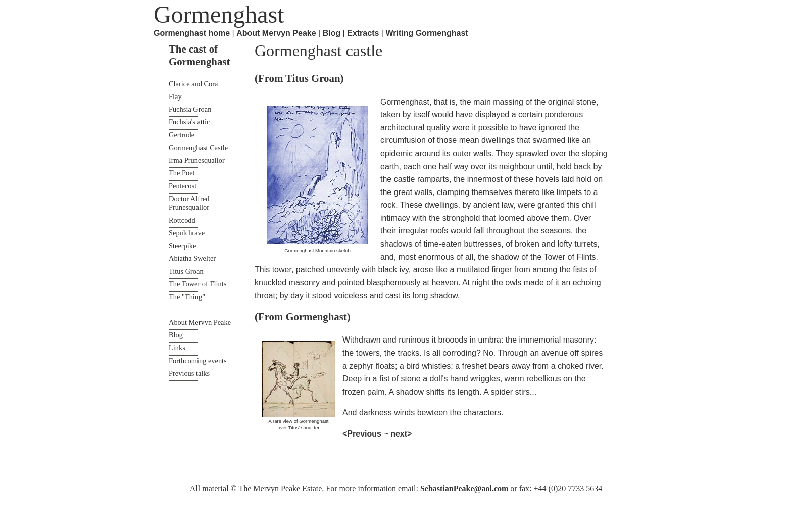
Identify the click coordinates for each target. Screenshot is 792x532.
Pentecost (183, 186)
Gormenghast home (192, 33)
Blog (332, 33)
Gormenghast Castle (198, 148)
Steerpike (182, 246)
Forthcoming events (198, 361)
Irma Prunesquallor (197, 160)
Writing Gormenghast (427, 33)
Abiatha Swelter (192, 258)
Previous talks (189, 373)
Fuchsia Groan (190, 109)
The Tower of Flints (197, 284)
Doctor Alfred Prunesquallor (189, 203)
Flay (175, 96)
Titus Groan (186, 271)
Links (177, 348)
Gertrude (182, 135)
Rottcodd (182, 220)
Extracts (363, 33)
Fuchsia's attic (189, 122)
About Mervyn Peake (276, 33)
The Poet (182, 173)
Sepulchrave (187, 233)
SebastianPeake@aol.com (464, 488)
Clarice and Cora (193, 84)
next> (401, 434)
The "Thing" (187, 297)
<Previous (363, 434)
